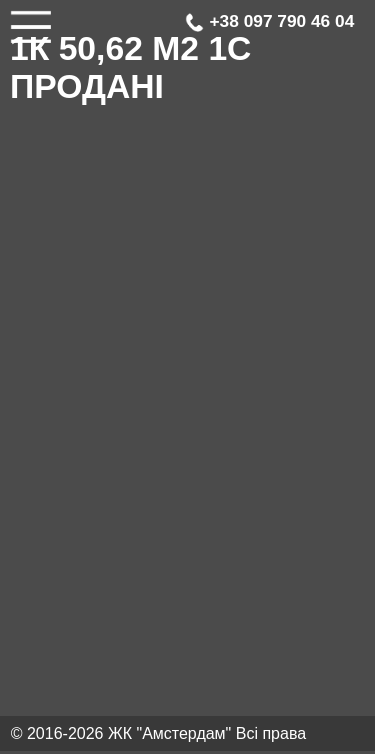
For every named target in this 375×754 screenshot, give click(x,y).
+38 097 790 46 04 (270, 21)
